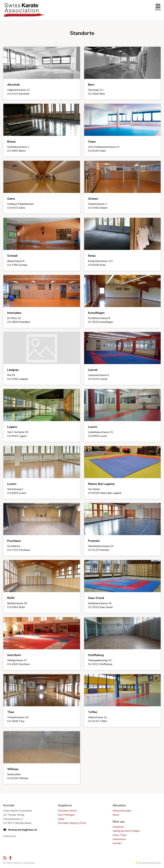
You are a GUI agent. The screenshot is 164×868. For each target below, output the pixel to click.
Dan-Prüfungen (66, 815)
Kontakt (117, 843)
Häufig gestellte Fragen (126, 831)
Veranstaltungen (122, 811)
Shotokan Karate (67, 811)
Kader (61, 819)
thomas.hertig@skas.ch (22, 830)
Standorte (118, 827)
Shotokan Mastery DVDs (72, 823)
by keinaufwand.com (148, 863)
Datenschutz (10, 836)
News (116, 815)
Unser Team (120, 835)
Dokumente (119, 839)
